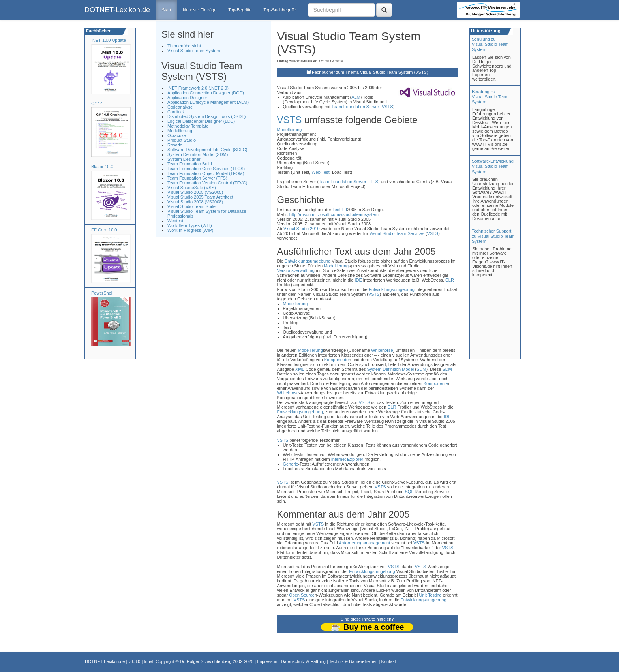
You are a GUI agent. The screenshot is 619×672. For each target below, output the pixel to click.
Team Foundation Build (190, 164)
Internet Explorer (347, 459)
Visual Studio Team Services (397, 233)
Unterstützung (485, 31)
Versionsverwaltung (296, 270)
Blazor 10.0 (102, 167)
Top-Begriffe (240, 10)
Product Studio (182, 140)
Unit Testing (430, 595)
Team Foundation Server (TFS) (197, 178)
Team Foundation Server (355, 107)
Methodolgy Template (188, 126)
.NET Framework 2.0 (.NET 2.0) (198, 88)
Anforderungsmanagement (364, 543)
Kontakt (388, 661)
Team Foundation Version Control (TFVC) (207, 183)
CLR (450, 280)
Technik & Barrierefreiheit (354, 661)
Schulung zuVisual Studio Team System (490, 44)
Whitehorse (382, 350)
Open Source (302, 595)
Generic (291, 464)
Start (166, 10)
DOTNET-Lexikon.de (117, 10)
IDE (358, 280)
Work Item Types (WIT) (190, 225)
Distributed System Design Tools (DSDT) (206, 116)
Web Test (320, 172)
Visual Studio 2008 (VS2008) (195, 202)
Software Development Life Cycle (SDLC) (207, 150)
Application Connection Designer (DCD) (206, 93)
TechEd (340, 210)
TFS (374, 182)
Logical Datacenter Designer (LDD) (201, 121)
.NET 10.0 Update (109, 40)
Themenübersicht (184, 46)
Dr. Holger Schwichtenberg (206, 661)
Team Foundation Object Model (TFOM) (206, 173)
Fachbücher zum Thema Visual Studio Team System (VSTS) (370, 72)
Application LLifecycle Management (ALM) (208, 102)
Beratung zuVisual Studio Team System (490, 97)
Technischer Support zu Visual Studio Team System (493, 236)
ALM (356, 97)
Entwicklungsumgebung (308, 261)
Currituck (176, 112)
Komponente (336, 360)
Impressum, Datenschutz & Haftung (291, 661)
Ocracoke (177, 135)
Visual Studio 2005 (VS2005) (195, 192)
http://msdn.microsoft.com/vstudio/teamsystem (334, 214)
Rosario (175, 145)
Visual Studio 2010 (302, 229)
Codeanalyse (180, 107)
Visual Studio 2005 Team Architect (200, 197)
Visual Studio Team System (194, 51)
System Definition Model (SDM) (198, 154)
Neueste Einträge (200, 10)
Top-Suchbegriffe (280, 10)
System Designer (184, 159)
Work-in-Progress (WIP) (190, 230)
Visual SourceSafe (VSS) (192, 188)
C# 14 (97, 103)
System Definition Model (391, 369)
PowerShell (102, 293)
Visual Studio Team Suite (191, 206)
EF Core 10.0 (104, 230)
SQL (409, 492)
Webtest (175, 221)
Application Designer (187, 98)
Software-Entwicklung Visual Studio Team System (493, 166)
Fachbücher (98, 31)
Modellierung (180, 131)
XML (300, 369)
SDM (421, 369)
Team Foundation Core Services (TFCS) (206, 169)
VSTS (387, 107)
